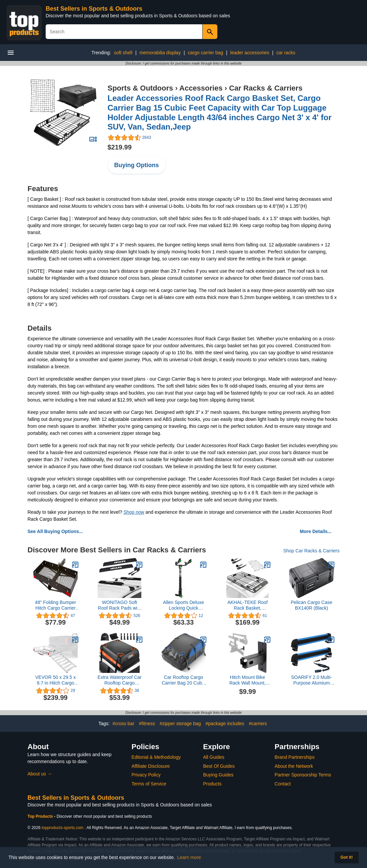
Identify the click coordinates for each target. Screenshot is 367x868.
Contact (283, 784)
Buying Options (137, 165)
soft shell (123, 53)
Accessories (201, 88)
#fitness (147, 723)
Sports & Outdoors (140, 88)
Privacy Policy (146, 775)
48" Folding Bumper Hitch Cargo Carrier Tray (55, 605)
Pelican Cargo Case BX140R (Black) (311, 605)
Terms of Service (149, 784)
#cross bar (123, 723)
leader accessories (250, 53)
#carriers (258, 723)
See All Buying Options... (55, 531)
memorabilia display (160, 53)
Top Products (41, 816)
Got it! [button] (346, 857)
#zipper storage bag (180, 723)
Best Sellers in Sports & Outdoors (94, 9)
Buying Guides (218, 775)
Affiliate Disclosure (151, 766)
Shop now (134, 512)
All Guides (214, 757)
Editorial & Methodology (156, 757)
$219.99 (120, 147)
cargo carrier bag (206, 53)
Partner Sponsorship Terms (303, 775)
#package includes (225, 723)
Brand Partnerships (295, 757)
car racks (286, 53)
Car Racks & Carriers (266, 88)
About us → (40, 774)
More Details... (316, 531)
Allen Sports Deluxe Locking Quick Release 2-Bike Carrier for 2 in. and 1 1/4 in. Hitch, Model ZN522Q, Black (183, 605)
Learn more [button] (189, 857)
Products (212, 784)
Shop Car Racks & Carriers (311, 551)
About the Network (294, 766)
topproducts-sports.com (62, 828)
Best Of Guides (219, 766)
